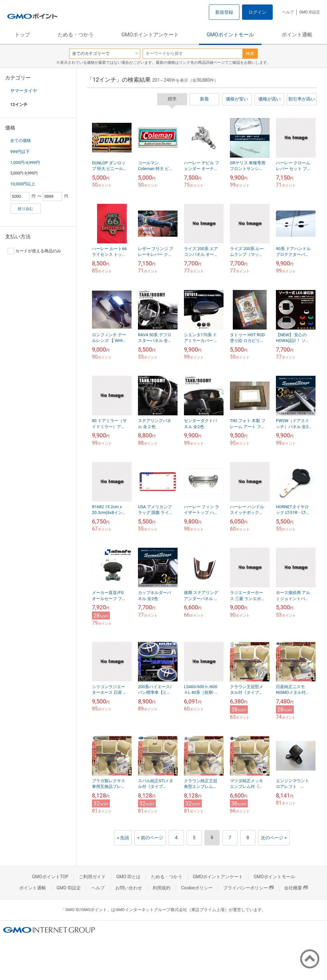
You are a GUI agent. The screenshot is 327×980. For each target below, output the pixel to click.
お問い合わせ (129, 888)
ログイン (257, 12)
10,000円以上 (23, 184)
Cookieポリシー (197, 888)
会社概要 (296, 888)
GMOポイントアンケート (150, 35)
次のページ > (274, 838)
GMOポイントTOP (50, 877)
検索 (250, 53)
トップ (22, 35)
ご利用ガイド (92, 877)
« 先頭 (123, 838)
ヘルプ (288, 12)
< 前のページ (150, 838)
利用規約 (162, 888)
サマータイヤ (24, 91)
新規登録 (224, 12)
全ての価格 (21, 141)
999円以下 (20, 152)
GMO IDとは (128, 877)
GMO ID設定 (310, 12)
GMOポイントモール (230, 35)
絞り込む (26, 209)
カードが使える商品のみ (34, 251)
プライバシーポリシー (248, 888)
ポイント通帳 (297, 35)
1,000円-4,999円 (25, 163)
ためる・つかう (76, 35)
